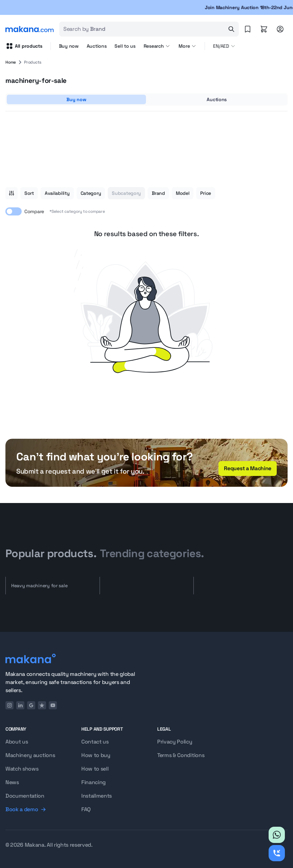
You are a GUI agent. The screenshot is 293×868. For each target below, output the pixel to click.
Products (33, 62)
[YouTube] (53, 705)
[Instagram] (9, 705)
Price (206, 193)
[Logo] (70, 658)
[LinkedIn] (20, 705)
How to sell (95, 769)
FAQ (86, 809)
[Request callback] (277, 853)
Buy (69, 46)
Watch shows (22, 769)
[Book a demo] (35, 809)
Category (91, 193)
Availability (57, 193)
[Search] (231, 29)
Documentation (25, 796)
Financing (93, 782)
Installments (97, 796)
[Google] (31, 705)
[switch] (14, 211)
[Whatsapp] (277, 835)
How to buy (96, 755)
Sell (125, 46)
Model (183, 193)
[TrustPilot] (42, 705)
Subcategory (126, 193)
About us (17, 742)
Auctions (97, 46)
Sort (29, 193)
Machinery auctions (30, 755)
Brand (158, 193)
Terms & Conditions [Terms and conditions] (181, 755)
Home (11, 62)
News (12, 782)
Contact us (95, 742)
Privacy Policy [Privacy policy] (175, 742)
